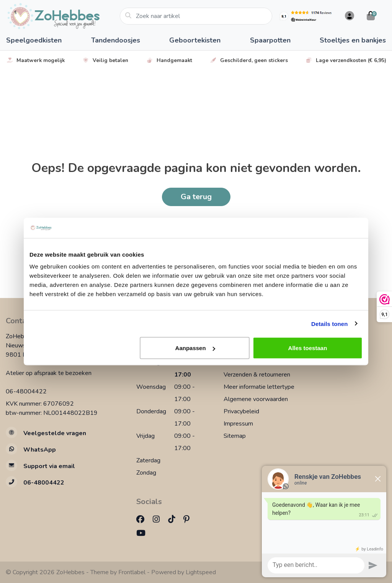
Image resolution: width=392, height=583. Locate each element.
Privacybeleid (241, 411)
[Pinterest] (189, 519)
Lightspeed (201, 572)
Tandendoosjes (116, 40)
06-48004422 (26, 391)
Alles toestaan (308, 348)
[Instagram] (159, 519)
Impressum (238, 424)
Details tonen (329, 323)
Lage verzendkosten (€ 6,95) (346, 60)
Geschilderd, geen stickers (249, 60)
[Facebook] (143, 519)
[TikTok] (175, 519)
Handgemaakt (169, 60)
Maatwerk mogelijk (35, 60)
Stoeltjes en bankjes (353, 40)
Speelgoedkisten (34, 40)
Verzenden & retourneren (257, 375)
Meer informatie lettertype (259, 387)
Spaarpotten (270, 40)
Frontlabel (132, 572)
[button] (348, 16)
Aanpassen (195, 348)
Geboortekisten (195, 40)
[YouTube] (144, 533)
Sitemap (235, 436)
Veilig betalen (105, 60)
